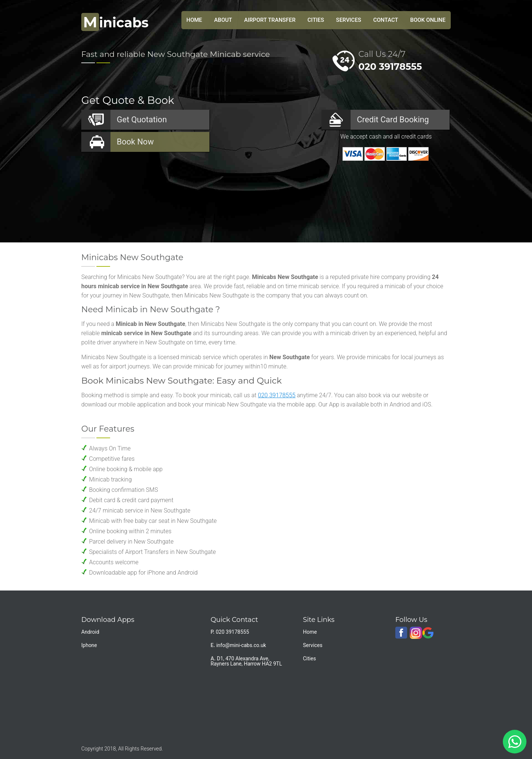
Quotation (142, 120)
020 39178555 (390, 67)
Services (349, 20)
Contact (386, 20)
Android (90, 632)
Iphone (89, 645)
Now (135, 142)
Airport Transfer (270, 20)
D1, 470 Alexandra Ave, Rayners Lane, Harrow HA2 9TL (246, 661)
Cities (316, 20)
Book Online (428, 20)
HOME (195, 20)
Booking (393, 120)
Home (310, 632)
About (223, 20)
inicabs (115, 23)
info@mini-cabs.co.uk (241, 645)
